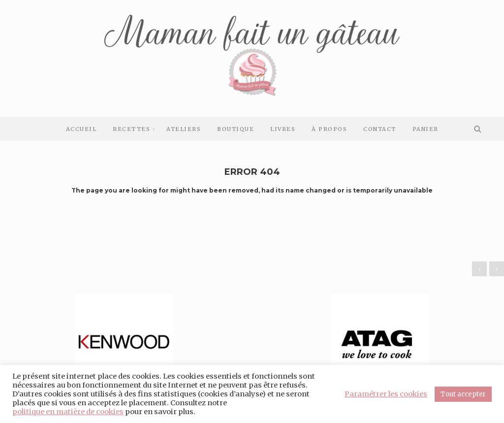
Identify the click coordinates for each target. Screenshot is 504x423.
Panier (425, 129)
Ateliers (184, 129)
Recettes (131, 129)
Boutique (236, 129)
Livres (283, 129)
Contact (380, 129)
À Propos (329, 129)
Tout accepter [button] (463, 394)
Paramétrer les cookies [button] (386, 394)
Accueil (81, 129)
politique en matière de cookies (68, 412)
